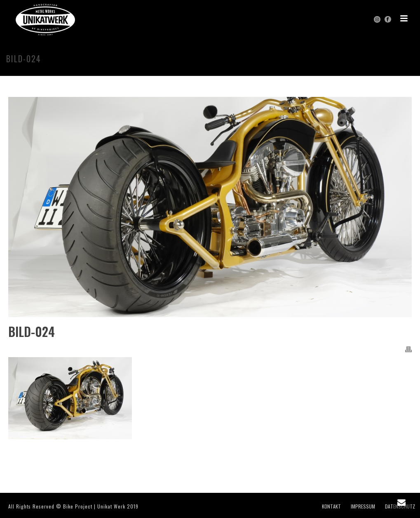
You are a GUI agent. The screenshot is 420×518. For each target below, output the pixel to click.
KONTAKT (331, 506)
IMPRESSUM (363, 506)
